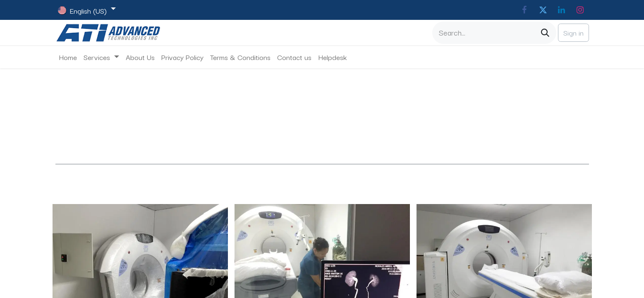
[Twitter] (543, 10)
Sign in (573, 32)
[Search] (545, 33)
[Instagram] (580, 10)
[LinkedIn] (562, 10)
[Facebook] (524, 10)
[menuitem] (68, 57)
